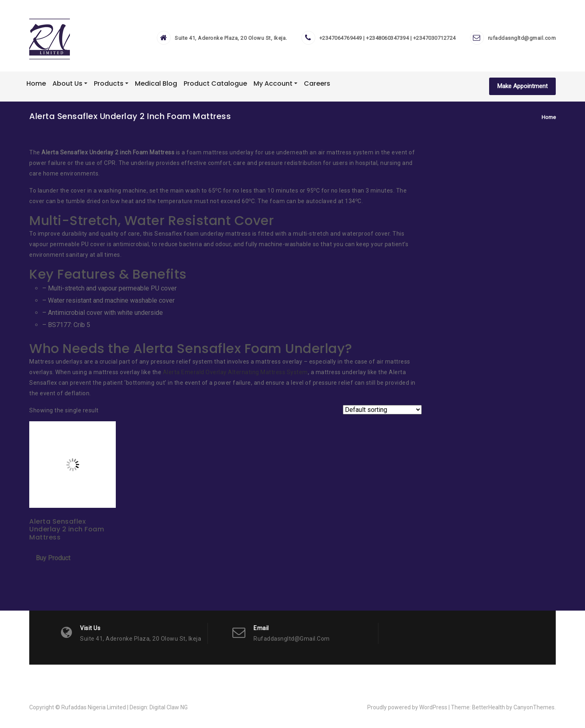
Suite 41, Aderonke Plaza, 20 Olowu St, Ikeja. (231, 38)
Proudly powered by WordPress (407, 707)
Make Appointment (522, 86)
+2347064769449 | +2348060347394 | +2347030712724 (388, 38)
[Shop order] (382, 410)
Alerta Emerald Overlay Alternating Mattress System (235, 372)
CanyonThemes (534, 707)
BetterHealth (489, 707)
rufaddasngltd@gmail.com (522, 38)
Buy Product (53, 558)
